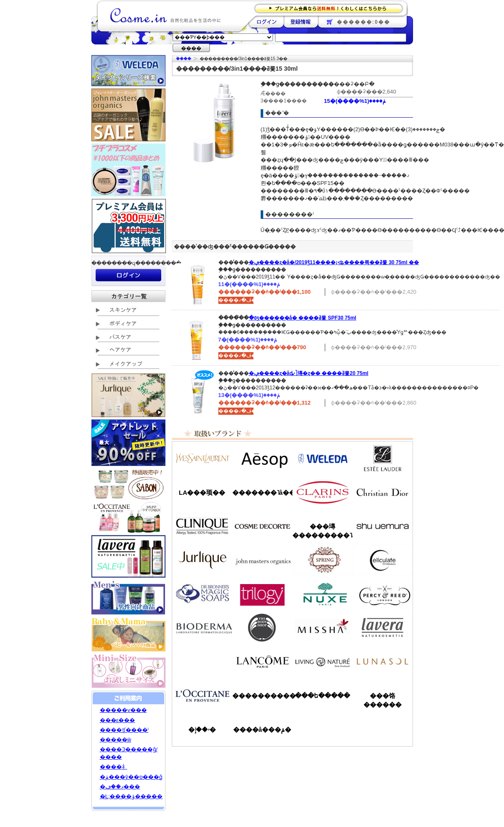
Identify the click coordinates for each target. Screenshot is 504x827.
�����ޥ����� (262, 560)
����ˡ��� (202, 526)
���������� (202, 695)
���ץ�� (322, 560)
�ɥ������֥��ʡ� (202, 594)
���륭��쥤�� (383, 560)
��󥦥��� (202, 662)
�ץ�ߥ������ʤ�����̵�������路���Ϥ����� (331, 8)
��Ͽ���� (301, 22)
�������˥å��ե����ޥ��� (262, 492)
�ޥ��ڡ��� (120, 787)
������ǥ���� (262, 526)
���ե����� (322, 696)
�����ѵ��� (123, 710)
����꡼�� (202, 560)
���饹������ (383, 700)
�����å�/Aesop (262, 458)
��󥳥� (262, 662)
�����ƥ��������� (383, 458)
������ (322, 492)
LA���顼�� (202, 492)
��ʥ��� (383, 662)
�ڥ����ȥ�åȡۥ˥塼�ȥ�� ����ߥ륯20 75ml (309, 373)
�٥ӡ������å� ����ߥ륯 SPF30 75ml (303, 318)
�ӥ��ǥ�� (202, 628)
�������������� (202, 458)
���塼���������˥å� (322, 531)
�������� (266, 22)
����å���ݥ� (262, 729)
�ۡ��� (184, 59)
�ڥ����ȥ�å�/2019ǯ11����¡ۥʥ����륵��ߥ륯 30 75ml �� (334, 262)
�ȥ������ (262, 594)
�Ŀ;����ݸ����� (131, 796)
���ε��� (118, 720)
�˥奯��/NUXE (322, 594)
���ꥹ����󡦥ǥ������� (383, 492)
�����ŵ (116, 740)
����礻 (114, 767)
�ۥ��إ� (202, 729)
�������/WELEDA (322, 458)
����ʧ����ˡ (124, 730)
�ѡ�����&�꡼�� (383, 594)
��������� (383, 628)
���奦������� (383, 526)
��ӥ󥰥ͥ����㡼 (322, 662)
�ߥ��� (322, 628)
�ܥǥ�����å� (262, 628)
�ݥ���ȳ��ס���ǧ (131, 777)
